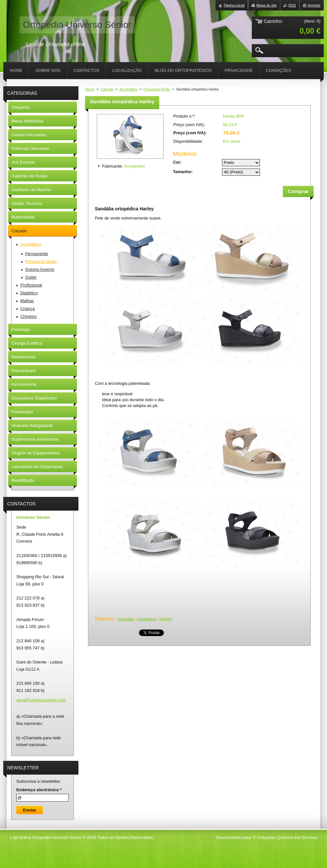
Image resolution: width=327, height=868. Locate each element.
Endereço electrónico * (39, 790)
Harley (166, 619)
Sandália (125, 619)
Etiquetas (104, 619)
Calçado (107, 89)
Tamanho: (183, 172)
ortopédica (146, 619)
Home (90, 89)
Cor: (177, 162)
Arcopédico (129, 89)
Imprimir (314, 5)
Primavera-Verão (157, 89)
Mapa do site (267, 5)
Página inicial (234, 5)
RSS (292, 5)
